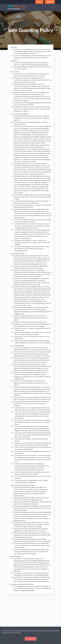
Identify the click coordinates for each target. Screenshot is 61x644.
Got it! (30, 639)
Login (39, 2)
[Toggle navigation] (53, 7)
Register (50, 2)
